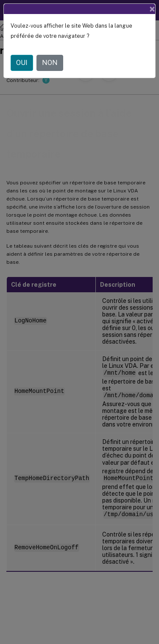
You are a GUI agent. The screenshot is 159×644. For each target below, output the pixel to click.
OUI (22, 63)
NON (50, 63)
